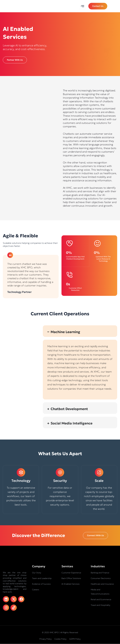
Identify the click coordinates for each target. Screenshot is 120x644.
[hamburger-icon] (82, 6)
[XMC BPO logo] (11, 6)
